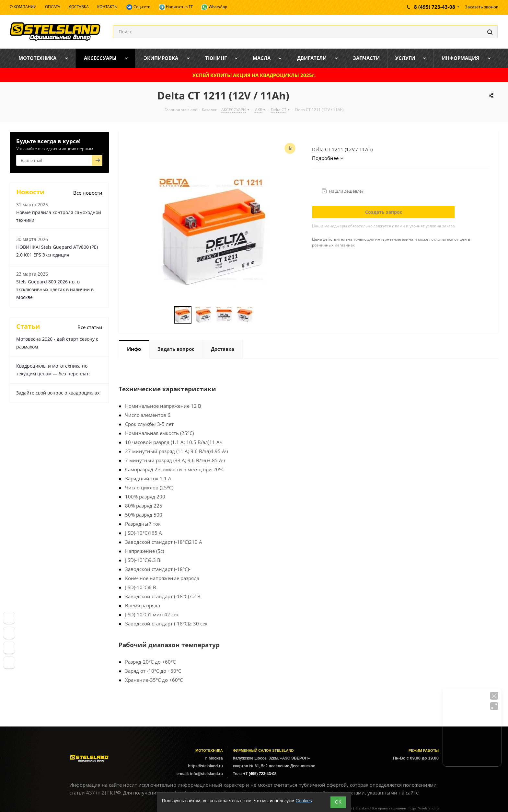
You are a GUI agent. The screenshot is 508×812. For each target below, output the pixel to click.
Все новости (88, 193)
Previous (166, 315)
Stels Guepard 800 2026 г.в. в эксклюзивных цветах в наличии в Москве (55, 289)
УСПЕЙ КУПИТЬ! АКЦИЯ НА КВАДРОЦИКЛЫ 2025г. (254, 75)
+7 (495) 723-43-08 (260, 774)
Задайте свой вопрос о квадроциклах (58, 393)
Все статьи (90, 327)
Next (261, 315)
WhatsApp (214, 7)
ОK (338, 802)
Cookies (304, 801)
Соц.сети (138, 7)
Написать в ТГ (176, 7)
